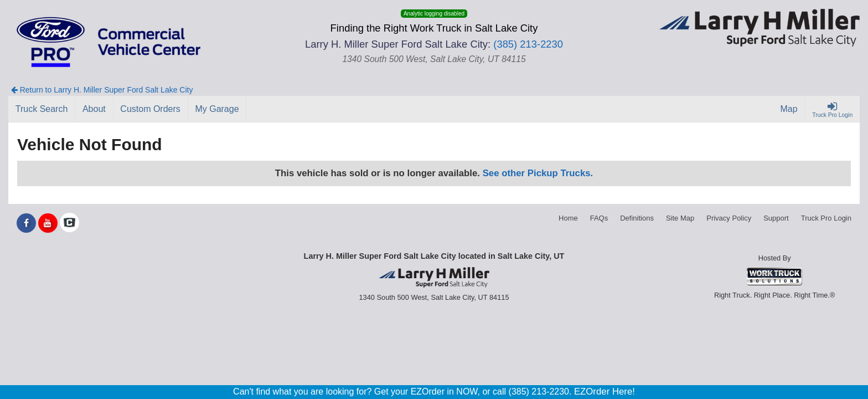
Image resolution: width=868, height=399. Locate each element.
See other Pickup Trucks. (538, 173)
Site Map (680, 218)
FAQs (599, 218)
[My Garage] (218, 109)
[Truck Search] (42, 109)
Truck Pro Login (826, 218)
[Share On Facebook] (26, 223)
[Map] (789, 109)
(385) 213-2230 (528, 44)
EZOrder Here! (604, 392)
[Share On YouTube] (48, 223)
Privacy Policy (729, 218)
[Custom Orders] (151, 109)
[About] (94, 109)
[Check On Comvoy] (69, 223)
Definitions (637, 218)
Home (568, 218)
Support (776, 218)
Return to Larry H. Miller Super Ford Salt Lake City (102, 90)
